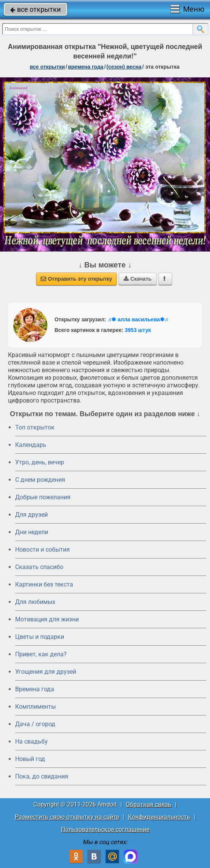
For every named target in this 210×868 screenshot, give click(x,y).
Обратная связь (149, 804)
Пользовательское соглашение (105, 829)
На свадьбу (31, 741)
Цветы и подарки (40, 637)
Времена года (35, 689)
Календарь (31, 445)
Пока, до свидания (42, 776)
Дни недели (32, 532)
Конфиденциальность (159, 817)
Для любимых (35, 602)
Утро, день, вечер (40, 462)
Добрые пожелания (43, 497)
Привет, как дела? (41, 654)
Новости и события (42, 550)
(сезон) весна (124, 67)
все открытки (35, 9)
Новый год (30, 759)
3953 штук (138, 330)
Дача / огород (35, 724)
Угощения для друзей (46, 672)
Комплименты (35, 707)
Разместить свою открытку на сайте (67, 817)
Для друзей (31, 515)
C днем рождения (40, 480)
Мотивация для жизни (47, 619)
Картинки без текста (44, 584)
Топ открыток (35, 427)
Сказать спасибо (39, 567)
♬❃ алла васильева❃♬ (138, 319)
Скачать (138, 279)
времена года (86, 67)
